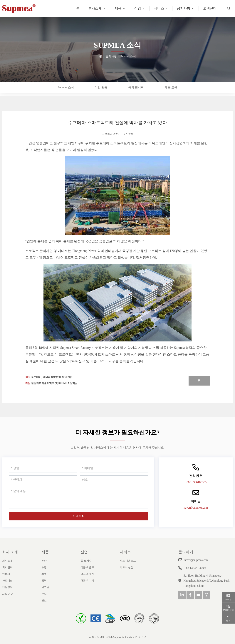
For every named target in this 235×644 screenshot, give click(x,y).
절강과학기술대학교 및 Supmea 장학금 (54, 383)
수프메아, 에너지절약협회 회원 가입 (52, 377)
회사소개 (95, 8)
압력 (44, 581)
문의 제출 (78, 516)
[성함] (43, 468)
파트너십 (7, 581)
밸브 (44, 601)
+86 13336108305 (196, 482)
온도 (44, 594)
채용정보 (7, 587)
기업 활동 (101, 87)
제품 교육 (171, 87)
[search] (228, 8)
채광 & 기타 (87, 581)
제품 (118, 8)
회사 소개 (10, 552)
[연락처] (43, 480)
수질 (44, 567)
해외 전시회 (136, 87)
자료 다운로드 (128, 561)
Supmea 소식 (66, 87)
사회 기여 (8, 594)
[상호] (114, 480)
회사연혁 (7, 567)
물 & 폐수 (86, 561)
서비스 (159, 8)
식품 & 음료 (87, 567)
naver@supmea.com (196, 508)
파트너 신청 (127, 567)
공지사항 (184, 8)
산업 (138, 8)
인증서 (6, 574)
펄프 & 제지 (87, 574)
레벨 (44, 574)
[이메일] (114, 468)
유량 (44, 561)
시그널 (45, 587)
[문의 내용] (78, 498)
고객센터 (210, 8)
